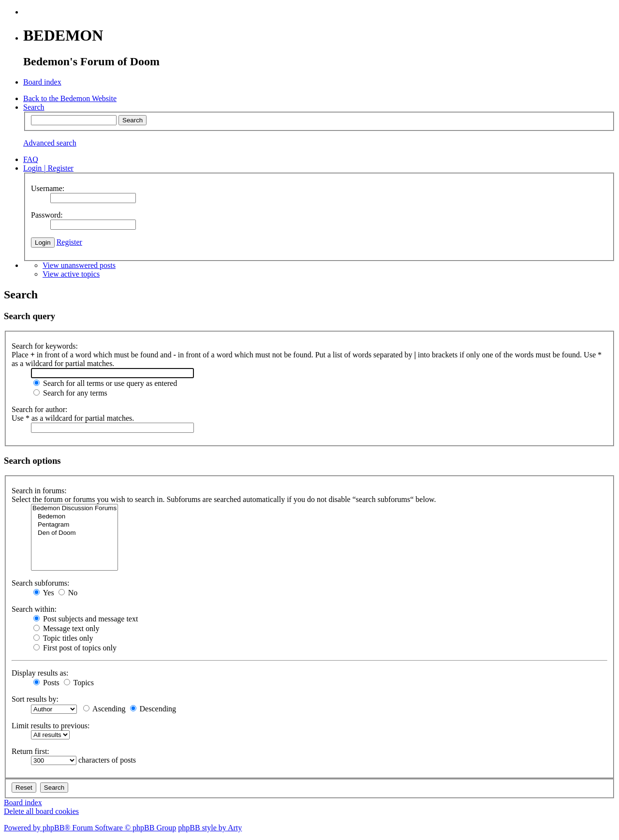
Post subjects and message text (86, 619)
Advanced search (50, 143)
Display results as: (40, 673)
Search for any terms (70, 393)
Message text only (66, 628)
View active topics (71, 274)
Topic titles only (63, 638)
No (68, 593)
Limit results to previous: (51, 726)
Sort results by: (35, 699)
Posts (46, 683)
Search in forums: (39, 491)
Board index (23, 803)
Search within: (34, 609)
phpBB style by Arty (210, 828)
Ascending (104, 709)
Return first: (30, 751)
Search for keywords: (45, 346)
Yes (44, 593)
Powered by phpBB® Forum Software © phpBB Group (90, 828)
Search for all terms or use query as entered (105, 383)
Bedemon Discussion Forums (74, 508)
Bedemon (74, 517)
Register (69, 242)
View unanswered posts (79, 265)
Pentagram (74, 525)
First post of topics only (75, 648)
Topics (79, 683)
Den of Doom (74, 533)
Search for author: (40, 409)
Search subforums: (41, 583)
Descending (153, 709)
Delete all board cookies (41, 811)
